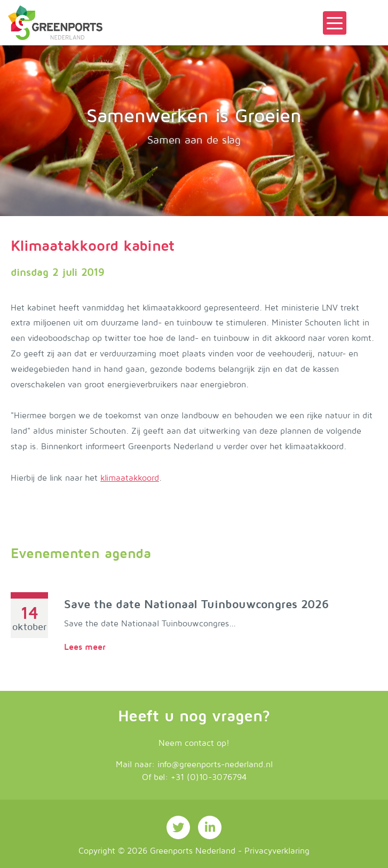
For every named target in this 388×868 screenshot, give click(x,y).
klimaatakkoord (130, 478)
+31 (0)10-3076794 (209, 777)
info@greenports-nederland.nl (215, 765)
